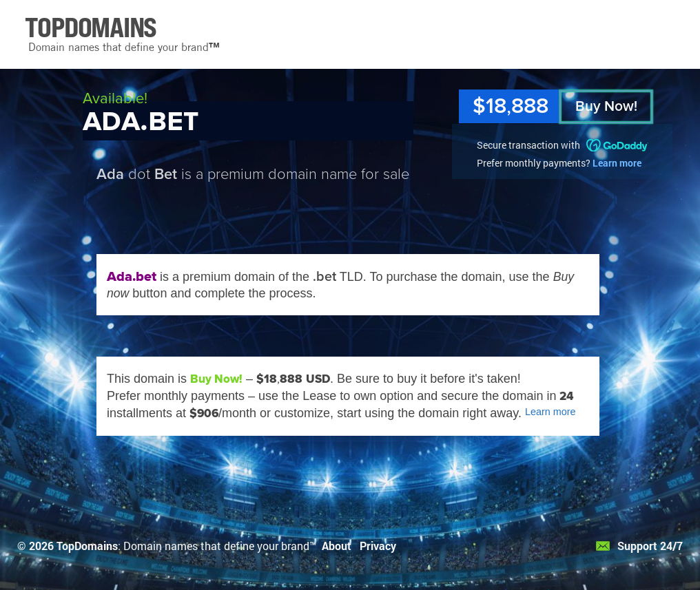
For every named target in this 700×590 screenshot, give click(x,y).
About (337, 546)
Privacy (378, 546)
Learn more (617, 163)
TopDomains (87, 546)
